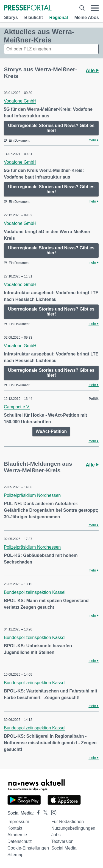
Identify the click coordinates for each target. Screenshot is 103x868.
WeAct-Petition (51, 431)
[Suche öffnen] (82, 8)
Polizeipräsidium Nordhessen (32, 495)
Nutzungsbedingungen (73, 828)
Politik (94, 399)
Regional (59, 17)
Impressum (18, 822)
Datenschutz (20, 841)
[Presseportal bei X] (44, 813)
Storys (11, 17)
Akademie (17, 835)
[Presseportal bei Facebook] (37, 813)
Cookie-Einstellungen (28, 848)
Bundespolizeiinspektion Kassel (35, 592)
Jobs (56, 835)
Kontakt (15, 828)
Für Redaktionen (68, 822)
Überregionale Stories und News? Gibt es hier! (51, 128)
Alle (92, 71)
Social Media (64, 848)
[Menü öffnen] (95, 8)
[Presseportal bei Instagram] (52, 812)
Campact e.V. (17, 407)
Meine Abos (87, 17)
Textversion (62, 841)
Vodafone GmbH (20, 101)
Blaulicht (34, 17)
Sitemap (16, 855)
